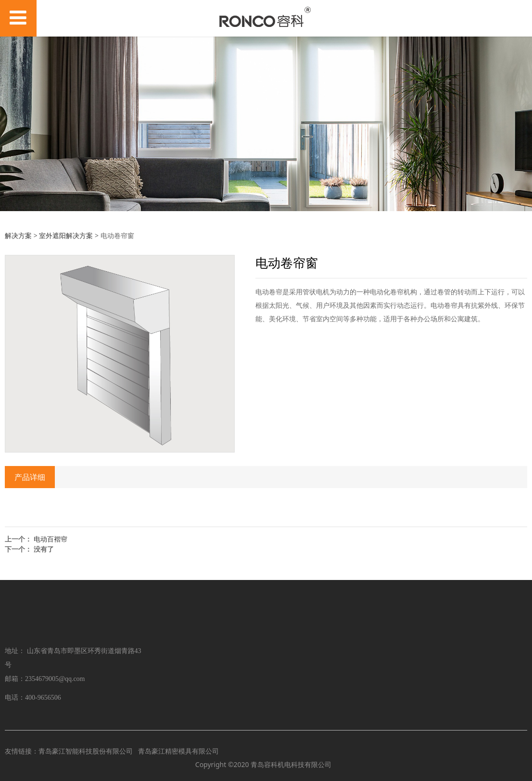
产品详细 (30, 477)
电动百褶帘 (51, 539)
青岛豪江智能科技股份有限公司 (86, 751)
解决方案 (18, 235)
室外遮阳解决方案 (66, 235)
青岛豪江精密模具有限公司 (178, 751)
